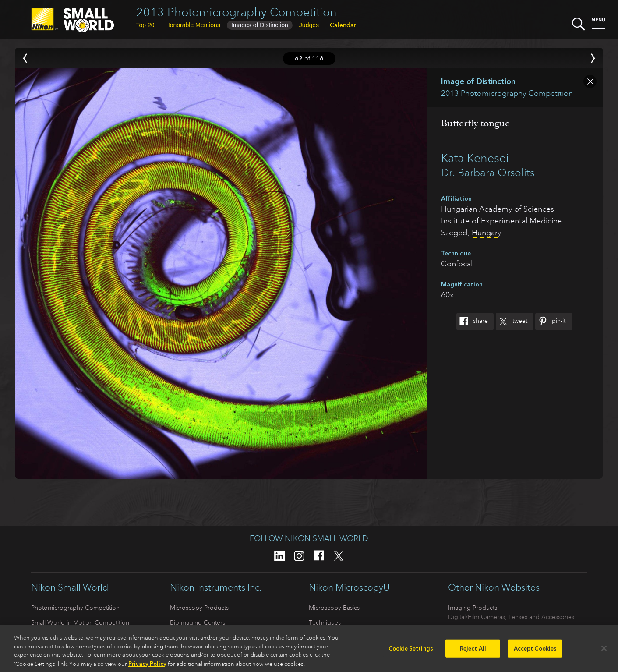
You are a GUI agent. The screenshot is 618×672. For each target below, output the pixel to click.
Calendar (343, 25)
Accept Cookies (535, 651)
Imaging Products (473, 608)
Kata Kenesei (475, 158)
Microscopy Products (199, 608)
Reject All (473, 651)
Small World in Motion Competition (80, 622)
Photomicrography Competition (75, 608)
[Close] (604, 651)
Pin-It (550, 322)
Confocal (457, 264)
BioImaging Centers (198, 622)
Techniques (325, 622)
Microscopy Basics (334, 608)
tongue (495, 123)
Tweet (512, 322)
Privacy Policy (147, 667)
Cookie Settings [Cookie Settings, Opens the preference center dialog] (411, 651)
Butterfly (459, 123)
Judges (309, 25)
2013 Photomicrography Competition (237, 12)
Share (472, 322)
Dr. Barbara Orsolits (488, 173)
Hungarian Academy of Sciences (498, 209)
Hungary (486, 233)
